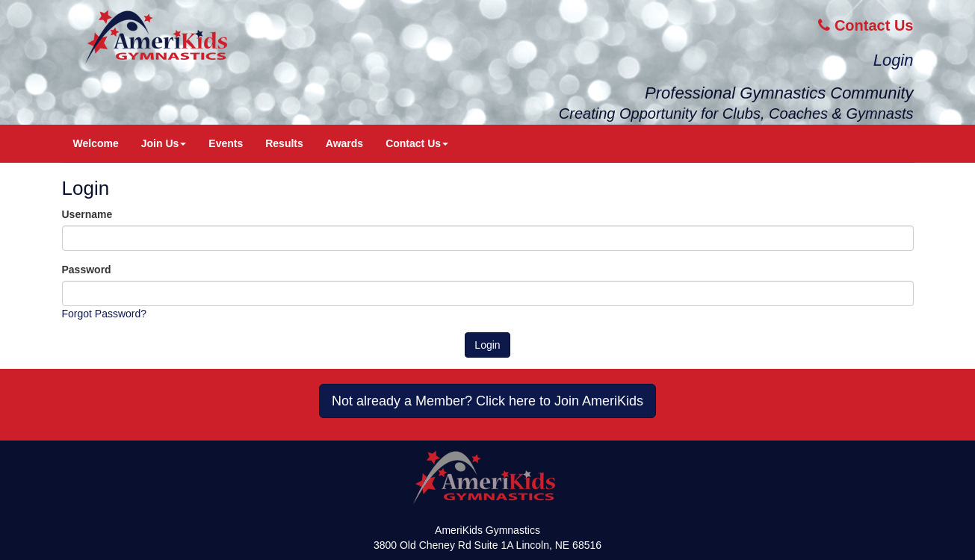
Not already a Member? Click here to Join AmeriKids (487, 401)
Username (87, 214)
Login (894, 60)
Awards (344, 143)
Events (226, 143)
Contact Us (866, 25)
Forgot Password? (105, 314)
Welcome (96, 143)
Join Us (164, 143)
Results (284, 143)
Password (87, 270)
